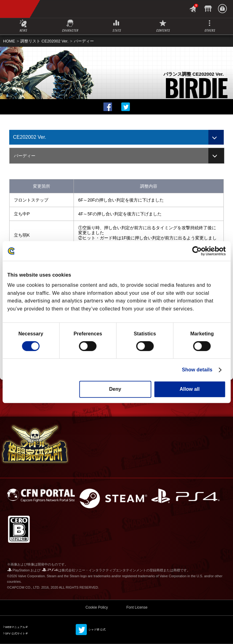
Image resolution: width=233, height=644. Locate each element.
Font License (137, 607)
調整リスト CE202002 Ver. (44, 41)
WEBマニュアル (15, 627)
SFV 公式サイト (15, 634)
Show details (197, 370)
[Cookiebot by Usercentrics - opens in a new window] (199, 251)
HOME (9, 41)
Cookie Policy (97, 607)
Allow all (190, 389)
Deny (115, 389)
